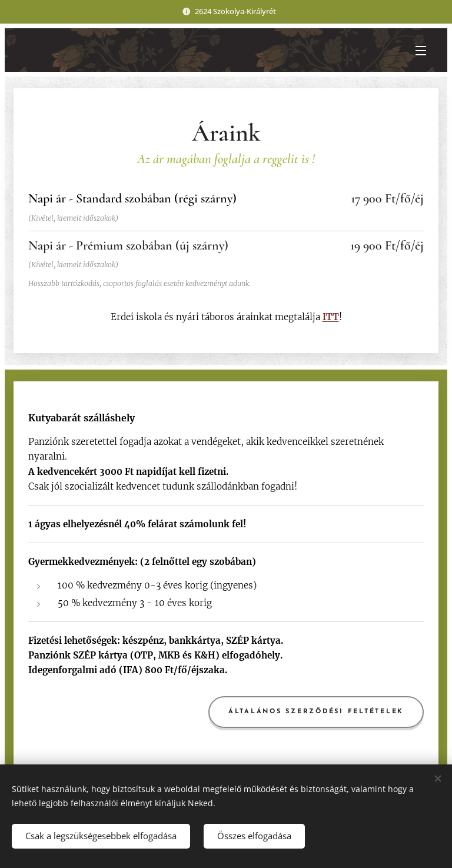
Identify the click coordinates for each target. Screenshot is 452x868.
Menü (421, 51)
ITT (331, 317)
